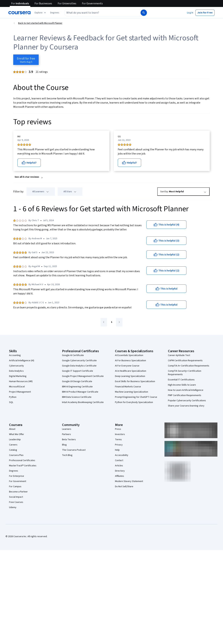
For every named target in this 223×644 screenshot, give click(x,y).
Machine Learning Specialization (132, 392)
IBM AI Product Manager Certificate (80, 392)
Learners (67, 429)
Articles (119, 466)
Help (117, 450)
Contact (119, 460)
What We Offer (17, 434)
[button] (55, 13)
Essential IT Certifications (181, 380)
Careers (13, 445)
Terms (118, 440)
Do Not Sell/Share (124, 487)
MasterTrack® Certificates (23, 466)
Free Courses (16, 502)
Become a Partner (18, 492)
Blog (64, 445)
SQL (11, 402)
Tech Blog (67, 455)
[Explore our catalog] (41, 13)
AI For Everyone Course (127, 366)
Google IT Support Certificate (78, 371)
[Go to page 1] (111, 322)
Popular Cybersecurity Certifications (187, 401)
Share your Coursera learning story (186, 406)
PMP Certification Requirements (185, 395)
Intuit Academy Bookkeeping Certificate (83, 402)
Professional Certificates (22, 460)
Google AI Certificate (73, 355)
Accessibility (122, 455)
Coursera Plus (16, 455)
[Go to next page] (119, 322)
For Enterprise (17, 476)
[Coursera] (19, 13)
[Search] (144, 13)
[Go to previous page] (104, 322)
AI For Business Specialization (130, 361)
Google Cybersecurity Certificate (79, 361)
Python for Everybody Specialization (134, 402)
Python (13, 397)
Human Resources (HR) (21, 381)
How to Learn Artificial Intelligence (186, 390)
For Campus (15, 487)
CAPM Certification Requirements (185, 361)
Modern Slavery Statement (129, 481)
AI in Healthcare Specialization (131, 371)
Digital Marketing (18, 376)
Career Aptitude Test (179, 355)
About (12, 429)
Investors (120, 434)
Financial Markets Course (128, 387)
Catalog (13, 450)
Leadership (15, 440)
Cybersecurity (16, 366)
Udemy (13, 507)
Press (118, 429)
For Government (18, 481)
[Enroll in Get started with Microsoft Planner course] (26, 60)
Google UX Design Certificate (77, 381)
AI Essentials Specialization (129, 355)
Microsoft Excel (17, 387)
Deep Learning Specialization (130, 376)
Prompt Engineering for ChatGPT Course (136, 397)
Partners (66, 434)
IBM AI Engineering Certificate (77, 387)
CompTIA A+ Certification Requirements (189, 366)
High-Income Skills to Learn (182, 385)
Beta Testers (69, 440)
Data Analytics (16, 371)
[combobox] (99, 13)
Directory (120, 471)
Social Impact (16, 497)
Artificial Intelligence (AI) (22, 361)
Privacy (119, 445)
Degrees (14, 471)
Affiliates (120, 476)
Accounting (15, 355)
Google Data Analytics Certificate (79, 366)
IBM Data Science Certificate (77, 397)
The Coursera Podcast (74, 450)
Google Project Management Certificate (83, 376)
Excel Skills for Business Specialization (135, 381)
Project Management (20, 392)
